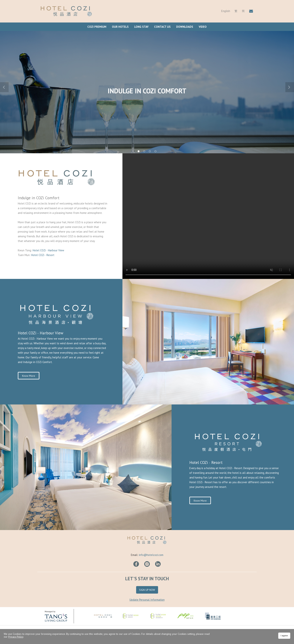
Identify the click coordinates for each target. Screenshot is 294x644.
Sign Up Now (147, 590)
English (226, 11)
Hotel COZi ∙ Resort (43, 255)
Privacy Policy (16, 637)
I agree (284, 635)
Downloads (185, 27)
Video (203, 27)
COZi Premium (97, 27)
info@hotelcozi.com (151, 555)
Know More (29, 376)
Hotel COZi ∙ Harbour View (49, 250)
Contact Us (162, 27)
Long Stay (141, 27)
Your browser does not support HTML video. (208, 216)
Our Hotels (120, 27)
